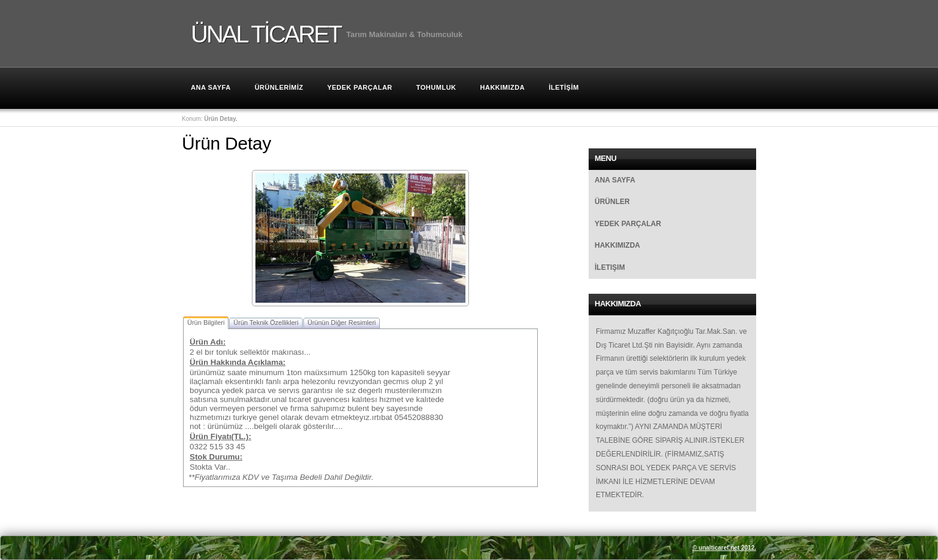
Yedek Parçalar (360, 87)
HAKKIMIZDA (503, 87)
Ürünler (612, 202)
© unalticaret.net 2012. (724, 548)
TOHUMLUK (436, 87)
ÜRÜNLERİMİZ (279, 87)
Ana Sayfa (211, 87)
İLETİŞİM (564, 87)
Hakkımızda (617, 245)
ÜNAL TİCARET (266, 33)
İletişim (610, 267)
